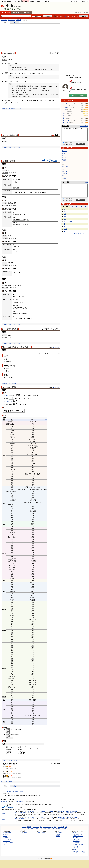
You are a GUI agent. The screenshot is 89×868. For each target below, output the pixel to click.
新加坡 (30, 396)
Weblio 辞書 (4, 20)
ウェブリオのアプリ (26, 833)
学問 (66, 827)
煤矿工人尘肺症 (68, 222)
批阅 (65, 224)
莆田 (12, 696)
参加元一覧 (20, 801)
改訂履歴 (72, 813)
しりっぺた (66, 120)
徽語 (4, 581)
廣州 (12, 487)
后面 (18, 188)
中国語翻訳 (27, 13)
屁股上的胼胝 (66, 167)
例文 (15, 22)
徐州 (12, 463)
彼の (20, 68)
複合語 (7, 366)
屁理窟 (64, 160)
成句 (13, 366)
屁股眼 (8, 369)
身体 (19, 220)
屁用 (63, 162)
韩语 (20, 751)
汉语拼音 (17, 411)
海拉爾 (12, 435)
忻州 (12, 585)
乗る (49, 90)
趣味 (37, 828)
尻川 (7, 378)
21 (55, 353)
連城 (12, 546)
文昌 (12, 691)
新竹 (12, 661)
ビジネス (24, 827)
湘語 (4, 722)
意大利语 (21, 746)
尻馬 (33, 88)
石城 (12, 554)
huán (37, 100)
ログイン (78, 1)
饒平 (14, 567)
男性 (14, 274)
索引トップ (5, 109)
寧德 (12, 633)
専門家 (29, 88)
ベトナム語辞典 (77, 848)
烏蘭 (11, 437)
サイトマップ (7, 841)
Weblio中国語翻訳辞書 (10, 135)
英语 (7, 748)
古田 (12, 628)
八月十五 (36, 487)
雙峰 (12, 722)
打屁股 (8, 371)
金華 (12, 717)
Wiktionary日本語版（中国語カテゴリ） (16, 347)
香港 (6, 404)
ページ (25, 97)
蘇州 (12, 707)
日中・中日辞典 (5, 13)
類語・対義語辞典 (8, 1)
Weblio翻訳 (76, 838)
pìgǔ (22, 411)
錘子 (37, 446)
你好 (65, 232)
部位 (24, 220)
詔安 (14, 570)
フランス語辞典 (77, 843)
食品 (49, 828)
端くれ (10, 100)
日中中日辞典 (25, 1)
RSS (51, 858)
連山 (9, 537)
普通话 (10, 411)
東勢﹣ (11, 565)
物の (11, 82)
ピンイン (5, 335)
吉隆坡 (12, 520)
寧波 (12, 713)
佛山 (12, 494)
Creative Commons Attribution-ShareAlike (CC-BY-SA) (40, 811)
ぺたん (65, 114)
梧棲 (12, 659)
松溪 (12, 607)
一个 (21, 220)
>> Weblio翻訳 (84, 126)
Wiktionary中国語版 (9, 387)
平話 (4, 700)
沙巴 (12, 574)
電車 (41, 827)
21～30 (84, 207)
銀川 (12, 465)
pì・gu (10, 60)
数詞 (35, 73)
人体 (19, 296)
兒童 (36, 489)
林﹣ (12, 570)
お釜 (9, 263)
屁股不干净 (65, 169)
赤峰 (12, 441)
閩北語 (4, 610)
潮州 (12, 680)
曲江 (12, 535)
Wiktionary (56, 347)
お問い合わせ (42, 833)
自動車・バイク (47, 827)
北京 (12, 426)
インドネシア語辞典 (78, 844)
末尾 (13, 82)
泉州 (12, 646)
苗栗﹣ (10, 559)
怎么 (65, 212)
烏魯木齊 (12, 470)
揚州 (12, 481)
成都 (12, 474)
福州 (12, 620)
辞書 (2, 1)
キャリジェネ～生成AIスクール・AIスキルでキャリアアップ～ (79, 853)
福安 (12, 631)
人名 (53, 828)
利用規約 (6, 838)
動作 (16, 73)
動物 (14, 214)
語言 (4, 420)
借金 (50, 100)
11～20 (75, 207)
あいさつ (25, 70)
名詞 (6, 356)
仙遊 (12, 698)
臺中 (12, 657)
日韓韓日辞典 (33, 1)
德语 (7, 746)
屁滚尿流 (64, 155)
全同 (11, 173)
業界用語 (29, 827)
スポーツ (42, 828)
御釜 (13, 263)
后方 (14, 185)
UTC (57, 353)
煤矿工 (66, 229)
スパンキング (67, 107)
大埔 (14, 565)
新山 (10, 687)
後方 (14, 180)
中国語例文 (16, 13)
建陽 (12, 613)
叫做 (14, 302)
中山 (10, 498)
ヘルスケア (33, 828)
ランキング (18, 109)
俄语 (20, 748)
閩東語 (4, 630)
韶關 (12, 509)
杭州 (12, 711)
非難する (42, 88)
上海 (12, 702)
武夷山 (12, 615)
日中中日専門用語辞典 (10, 329)
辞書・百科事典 (62, 828)
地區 (12, 420)
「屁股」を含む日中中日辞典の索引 (14, 791)
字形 (11, 404)
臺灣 (12, 428)
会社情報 (58, 834)
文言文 (10, 422)
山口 (12, 578)
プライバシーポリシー (9, 839)
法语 (7, 753)
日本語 (4, 141)
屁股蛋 (33, 439)
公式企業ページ (59, 833)
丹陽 (12, 709)
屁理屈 (64, 158)
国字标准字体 (8, 401)
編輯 (46, 420)
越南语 (20, 753)
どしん (65, 112)
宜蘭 (12, 670)
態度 (39, 70)
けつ (64, 109)
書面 (7, 424)
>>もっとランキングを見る (81, 234)
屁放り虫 (64, 151)
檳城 (10, 676)
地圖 (4, 418)
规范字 (6, 396)
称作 (14, 308)
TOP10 (66, 207)
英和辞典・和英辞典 (78, 836)
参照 (6, 375)
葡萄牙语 (9, 751)
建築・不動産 (61, 827)
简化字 (11, 396)
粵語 (4, 503)
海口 (12, 694)
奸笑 (65, 219)
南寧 (12, 700)
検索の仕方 (6, 834)
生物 (46, 828)
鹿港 (12, 665)
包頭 (12, 594)
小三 (13, 537)
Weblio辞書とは (7, 833)
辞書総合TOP (85, 1)
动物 (16, 220)
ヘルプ (5, 836)
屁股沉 (64, 178)
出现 (65, 214)
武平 (12, 544)
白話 (11, 424)
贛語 (4, 524)
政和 (12, 609)
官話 (4, 456)
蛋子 (37, 454)
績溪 (12, 580)
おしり (65, 103)
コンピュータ (36, 827)
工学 (55, 827)
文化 (24, 828)
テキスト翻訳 (65, 126)
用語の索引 (12, 109)
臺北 (12, 650)
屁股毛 (64, 176)
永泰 (12, 626)
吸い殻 (25, 92)
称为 (14, 314)
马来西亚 (35, 396)
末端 (9, 362)
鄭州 (12, 459)
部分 (17, 82)
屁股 (33, 426)
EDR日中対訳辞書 (8, 161)
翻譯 (4, 744)
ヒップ (17, 285)
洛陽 (12, 450)
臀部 (16, 63)
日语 (20, 750)
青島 (12, 457)
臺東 (12, 663)
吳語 (4, 710)
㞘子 (31, 583)
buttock (12, 748)
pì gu (9, 335)
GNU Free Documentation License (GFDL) (68, 811)
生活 (28, 828)
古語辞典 (39, 1)
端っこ (22, 82)
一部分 (26, 308)
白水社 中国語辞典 (8, 53)
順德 (12, 496)
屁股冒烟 (64, 171)
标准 (8, 404)
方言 (56, 828)
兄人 (65, 209)
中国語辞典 (18, 20)
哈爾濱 (12, 431)
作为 (14, 220)
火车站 (66, 217)
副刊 (30, 97)
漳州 (12, 648)
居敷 (11, 203)
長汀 (12, 539)
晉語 (4, 591)
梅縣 (12, 528)
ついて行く (37, 90)
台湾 (20, 401)
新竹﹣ (11, 563)
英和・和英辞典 (17, 1)
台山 (12, 502)
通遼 (12, 439)
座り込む (29, 78)
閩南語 (11, 378)
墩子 (39, 474)
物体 (14, 188)
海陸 (14, 563)
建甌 (12, 602)
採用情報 (58, 836)
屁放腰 (64, 153)
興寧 (12, 531)
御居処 (9, 285)
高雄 (12, 652)
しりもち (66, 122)
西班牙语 (9, 750)
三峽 (12, 667)
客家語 (4, 553)
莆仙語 (4, 697)
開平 (10, 504)
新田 (12, 491)
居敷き (16, 203)
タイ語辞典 (76, 846)
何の (22, 70)
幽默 (39, 487)
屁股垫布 (64, 174)
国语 (5, 411)
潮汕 (13, 687)
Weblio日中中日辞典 (20, 813)
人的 (14, 252)
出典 (39, 353)
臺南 (12, 654)
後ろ (26, 82)
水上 (14, 500)
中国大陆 (24, 396)
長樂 (12, 622)
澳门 (24, 404)
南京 (12, 483)
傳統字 (6, 399)
